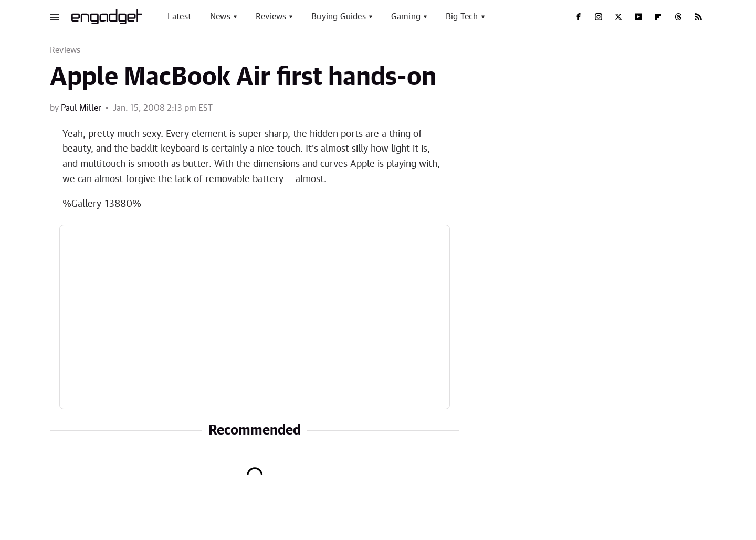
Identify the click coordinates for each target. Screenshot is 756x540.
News (220, 17)
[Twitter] (618, 17)
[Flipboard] (658, 17)
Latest (179, 17)
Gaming (406, 17)
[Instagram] (598, 17)
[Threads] (678, 17)
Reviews (271, 17)
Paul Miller (81, 108)
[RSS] (698, 17)
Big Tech (462, 17)
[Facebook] (579, 17)
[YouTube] (638, 17)
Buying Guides (339, 17)
